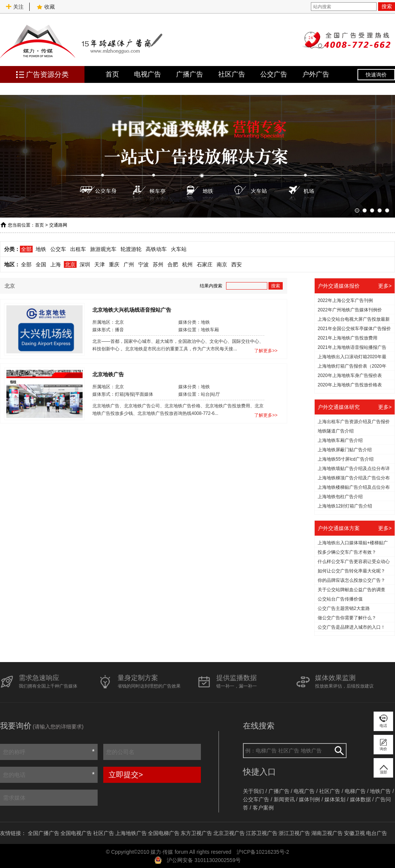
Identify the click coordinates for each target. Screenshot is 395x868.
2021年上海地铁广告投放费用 (348, 338)
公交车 (58, 249)
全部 (26, 249)
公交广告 (274, 74)
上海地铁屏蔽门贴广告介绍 (345, 450)
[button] (357, 210)
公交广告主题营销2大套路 (344, 608)
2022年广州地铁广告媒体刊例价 (350, 310)
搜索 (387, 6)
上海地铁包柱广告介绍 (340, 497)
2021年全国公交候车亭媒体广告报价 (354, 329)
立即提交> (126, 775)
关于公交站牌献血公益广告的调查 (351, 590)
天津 (100, 264)
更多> (385, 286)
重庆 (114, 264)
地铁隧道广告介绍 (336, 431)
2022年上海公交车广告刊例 (345, 300)
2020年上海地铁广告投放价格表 (350, 385)
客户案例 (263, 808)
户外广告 (316, 74)
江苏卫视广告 (262, 833)
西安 (237, 264)
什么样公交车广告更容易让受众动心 (354, 562)
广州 (129, 264)
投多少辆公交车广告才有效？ (347, 552)
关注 (15, 7)
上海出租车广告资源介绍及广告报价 (354, 422)
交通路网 (58, 225)
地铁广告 (380, 791)
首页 (112, 74)
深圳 (85, 264)
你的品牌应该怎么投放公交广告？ (351, 580)
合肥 (173, 264)
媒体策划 (335, 799)
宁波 (143, 264)
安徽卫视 (354, 833)
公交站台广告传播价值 (340, 599)
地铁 (41, 249)
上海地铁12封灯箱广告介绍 (345, 506)
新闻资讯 (284, 799)
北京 (70, 264)
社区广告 (232, 74)
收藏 (46, 7)
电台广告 (377, 833)
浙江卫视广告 (294, 833)
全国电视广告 (76, 833)
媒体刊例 (309, 799)
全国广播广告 (44, 833)
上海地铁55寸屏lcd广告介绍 (346, 459)
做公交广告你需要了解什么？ (347, 618)
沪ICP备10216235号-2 (263, 852)
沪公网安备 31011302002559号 (204, 860)
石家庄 (205, 264)
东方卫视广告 (196, 833)
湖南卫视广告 (327, 833)
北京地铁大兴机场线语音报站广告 (132, 309)
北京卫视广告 (229, 833)
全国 (41, 264)
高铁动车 (156, 249)
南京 (222, 264)
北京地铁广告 (108, 374)
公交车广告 (256, 799)
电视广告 (148, 74)
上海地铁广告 (131, 833)
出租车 (78, 249)
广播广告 (190, 74)
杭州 (187, 264)
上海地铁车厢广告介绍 (340, 440)
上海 (56, 264)
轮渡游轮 (131, 249)
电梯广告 (355, 791)
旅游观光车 (103, 249)
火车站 (179, 249)
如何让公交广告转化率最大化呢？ (351, 571)
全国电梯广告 (164, 833)
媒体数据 (360, 799)
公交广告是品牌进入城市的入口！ (351, 627)
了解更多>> (266, 351)
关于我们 (253, 791)
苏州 (158, 264)
